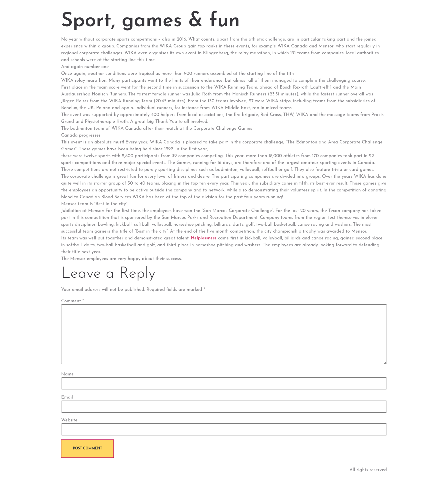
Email (67, 397)
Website (69, 420)
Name (67, 374)
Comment (73, 301)
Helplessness (204, 238)
